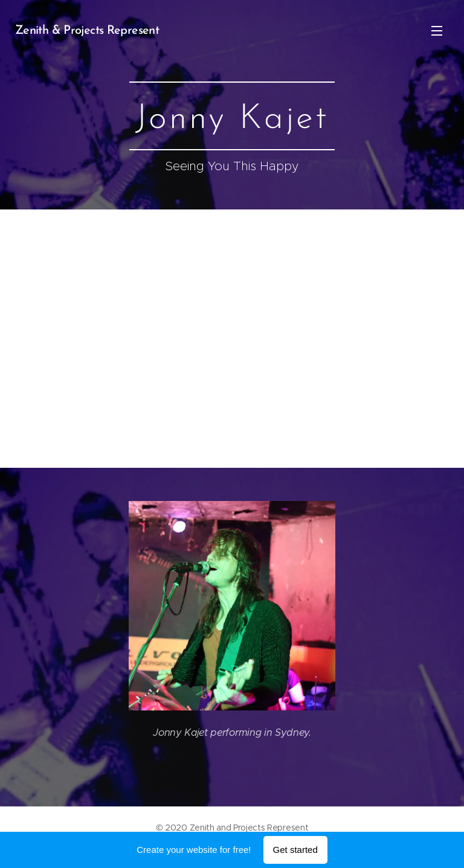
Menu (437, 31)
